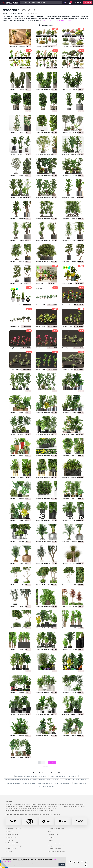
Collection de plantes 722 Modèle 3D (20, 176)
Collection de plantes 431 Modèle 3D (72, 477)
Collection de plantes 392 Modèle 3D (20, 606)
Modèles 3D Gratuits (12, 837)
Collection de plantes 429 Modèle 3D (20, 499)
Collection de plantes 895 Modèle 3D (46, 89)
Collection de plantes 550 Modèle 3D (73, 391)
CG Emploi (9, 852)
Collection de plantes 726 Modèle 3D (72, 154)
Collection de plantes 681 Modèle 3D (72, 240)
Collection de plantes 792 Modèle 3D (72, 111)
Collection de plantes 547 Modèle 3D (46, 413)
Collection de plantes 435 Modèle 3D (46, 456)
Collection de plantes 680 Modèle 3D (20, 262)
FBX (50, 21)
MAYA (70, 21)
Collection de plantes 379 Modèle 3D (20, 671)
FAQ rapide (51, 837)
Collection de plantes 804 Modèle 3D (20, 111)
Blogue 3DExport (11, 849)
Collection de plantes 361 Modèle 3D (72, 736)
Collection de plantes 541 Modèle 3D (72, 413)
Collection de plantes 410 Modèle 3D (20, 542)
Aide (49, 832)
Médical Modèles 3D (28, 783)
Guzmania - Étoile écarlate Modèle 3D (73, 305)
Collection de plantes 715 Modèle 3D (72, 197)
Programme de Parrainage (14, 846)
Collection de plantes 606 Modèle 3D (46, 391)
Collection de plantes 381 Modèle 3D (46, 650)
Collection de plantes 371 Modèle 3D (72, 714)
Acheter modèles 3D (14, 828)
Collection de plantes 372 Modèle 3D (46, 714)
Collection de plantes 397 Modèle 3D (46, 563)
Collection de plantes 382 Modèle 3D (20, 650)
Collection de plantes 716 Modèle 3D (46, 197)
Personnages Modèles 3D (40, 776)
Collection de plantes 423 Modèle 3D (20, 520)
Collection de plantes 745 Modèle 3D (20, 154)
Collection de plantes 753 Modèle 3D (20, 132)
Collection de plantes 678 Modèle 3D (72, 262)
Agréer (62, 865)
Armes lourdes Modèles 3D (63, 783)
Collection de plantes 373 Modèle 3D (20, 714)
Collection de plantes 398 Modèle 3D (20, 563)
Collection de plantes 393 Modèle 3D (72, 585)
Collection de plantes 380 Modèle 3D (73, 650)
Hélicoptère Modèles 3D (44, 783)
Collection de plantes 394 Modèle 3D (46, 585)
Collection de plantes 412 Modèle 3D (46, 520)
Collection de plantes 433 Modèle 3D (20, 477)
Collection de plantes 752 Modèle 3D (46, 132)
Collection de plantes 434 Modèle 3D (72, 456)
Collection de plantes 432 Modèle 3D (46, 477)
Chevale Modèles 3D (71, 776)
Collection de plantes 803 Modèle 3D (46, 111)
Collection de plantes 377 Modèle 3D (72, 671)
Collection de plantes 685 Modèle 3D (46, 219)
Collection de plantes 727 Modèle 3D (46, 154)
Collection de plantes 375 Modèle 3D (46, 693)
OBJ (47, 21)
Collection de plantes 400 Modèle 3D (46, 542)
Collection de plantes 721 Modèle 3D (46, 176)
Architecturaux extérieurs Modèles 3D (17, 780)
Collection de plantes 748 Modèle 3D (72, 132)
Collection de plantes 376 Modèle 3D (20, 693)
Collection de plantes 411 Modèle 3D (72, 520)
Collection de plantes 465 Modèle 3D (20, 434)
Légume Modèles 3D (67, 780)
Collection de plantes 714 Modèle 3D (20, 219)
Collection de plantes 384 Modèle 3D (46, 628)
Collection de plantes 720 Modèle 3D (73, 176)
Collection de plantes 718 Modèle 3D (20, 197)
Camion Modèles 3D (80, 783)
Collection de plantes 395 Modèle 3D (20, 585)
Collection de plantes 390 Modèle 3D (73, 606)
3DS (54, 21)
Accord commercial (54, 843)
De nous (9, 801)
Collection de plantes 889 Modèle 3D (73, 89)
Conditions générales (54, 849)
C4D (60, 21)
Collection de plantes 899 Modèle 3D (20, 89)
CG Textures (9, 840)
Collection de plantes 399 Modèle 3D (72, 542)
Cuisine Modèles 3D (56, 776)
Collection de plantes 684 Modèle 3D (73, 219)
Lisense (50, 840)
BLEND (65, 21)
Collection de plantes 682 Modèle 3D (46, 240)
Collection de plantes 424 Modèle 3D (72, 499)
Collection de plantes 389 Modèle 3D (20, 628)
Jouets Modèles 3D (13, 783)
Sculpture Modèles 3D (22, 776)
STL (57, 21)
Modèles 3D (9, 832)
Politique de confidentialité (56, 846)
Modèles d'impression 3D (13, 834)
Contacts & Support (56, 828)
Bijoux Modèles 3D (82, 780)
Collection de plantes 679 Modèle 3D (46, 262)
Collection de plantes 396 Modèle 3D (72, 563)
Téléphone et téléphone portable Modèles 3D (45, 780)
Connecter (88, 3)
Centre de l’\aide (53, 834)
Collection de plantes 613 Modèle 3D (20, 391)
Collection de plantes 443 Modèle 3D (46, 434)
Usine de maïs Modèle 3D (69, 283)
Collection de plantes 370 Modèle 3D (20, 736)
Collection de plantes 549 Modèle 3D (20, 413)
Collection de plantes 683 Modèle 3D (20, 240)
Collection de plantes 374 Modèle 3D (72, 693)
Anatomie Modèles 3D (46, 787)
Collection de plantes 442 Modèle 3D (73, 434)
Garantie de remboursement (56, 852)
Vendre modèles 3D (12, 843)
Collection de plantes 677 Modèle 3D (20, 283)
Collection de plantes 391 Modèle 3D (46, 606)
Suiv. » (52, 763)
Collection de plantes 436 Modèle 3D (20, 456)
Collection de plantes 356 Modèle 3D (20, 757)
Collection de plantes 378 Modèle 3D (46, 671)
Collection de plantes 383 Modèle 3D (72, 628)
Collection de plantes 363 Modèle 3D (46, 736)
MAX (43, 21)
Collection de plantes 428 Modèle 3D (46, 499)
